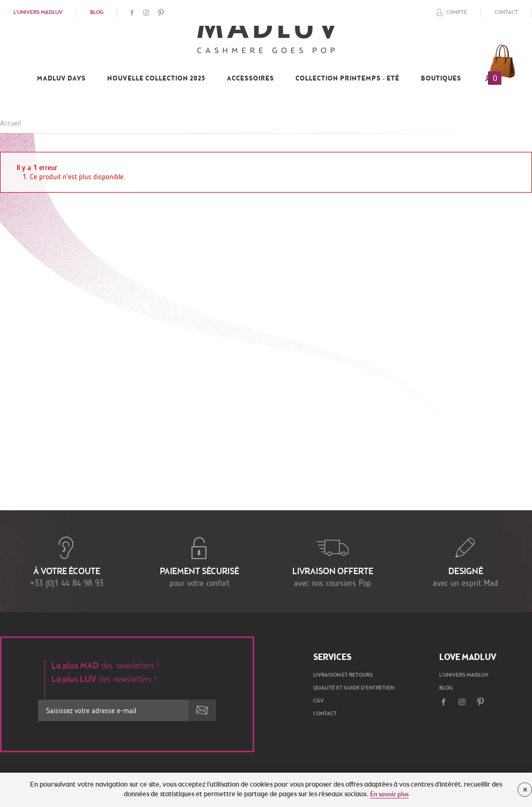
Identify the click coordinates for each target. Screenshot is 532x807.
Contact (506, 13)
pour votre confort (199, 561)
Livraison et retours (343, 676)
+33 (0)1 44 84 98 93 (66, 561)
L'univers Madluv (38, 13)
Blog (97, 13)
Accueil (10, 123)
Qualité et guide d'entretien (354, 688)
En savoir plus (389, 795)
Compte (450, 12)
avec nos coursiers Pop (332, 561)
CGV (319, 701)
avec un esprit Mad (465, 561)
